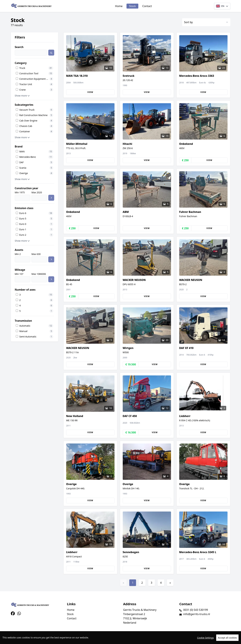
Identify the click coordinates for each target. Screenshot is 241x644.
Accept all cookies (227, 638)
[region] (120, 638)
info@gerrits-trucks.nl (197, 614)
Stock (132, 6)
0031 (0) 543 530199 (196, 610)
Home (119, 6)
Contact (147, 6)
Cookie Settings (206, 638)
